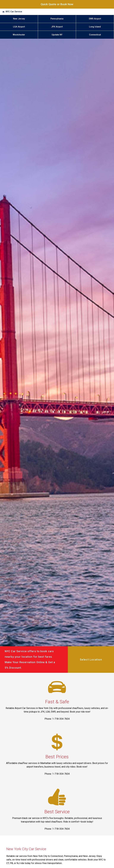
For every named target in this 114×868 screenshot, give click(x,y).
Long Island (95, 27)
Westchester (19, 35)
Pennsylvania (57, 19)
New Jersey (19, 19)
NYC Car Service (14, 12)
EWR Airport (95, 19)
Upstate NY (57, 35)
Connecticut (95, 35)
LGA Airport (19, 27)
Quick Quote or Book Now (57, 4)
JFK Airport (57, 27)
